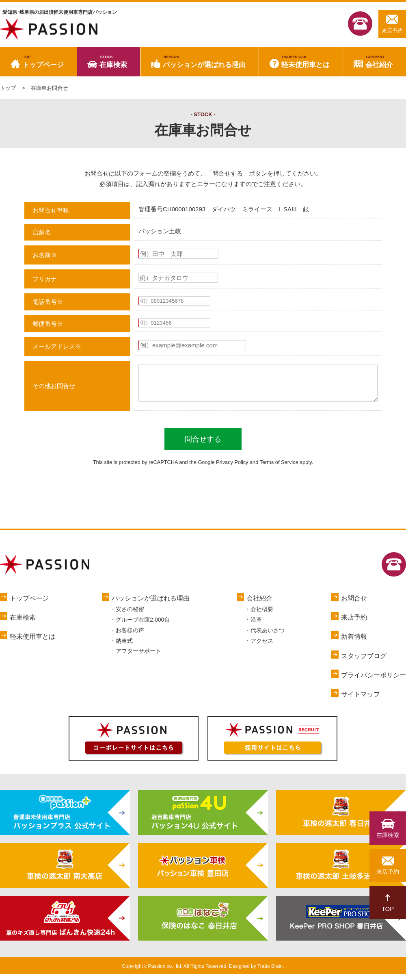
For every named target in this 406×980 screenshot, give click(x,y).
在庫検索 (113, 62)
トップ (8, 88)
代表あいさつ (268, 636)
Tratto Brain (270, 972)
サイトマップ (361, 700)
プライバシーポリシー (374, 681)
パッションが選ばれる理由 (204, 62)
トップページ (43, 62)
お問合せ (354, 604)
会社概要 (262, 615)
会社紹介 (379, 62)
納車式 (124, 647)
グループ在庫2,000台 (143, 626)
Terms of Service (279, 468)
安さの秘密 (130, 615)
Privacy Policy (232, 468)
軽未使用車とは (306, 62)
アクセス (262, 647)
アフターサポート (138, 657)
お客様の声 (130, 636)
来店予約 (392, 24)
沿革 (256, 626)
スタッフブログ (364, 662)
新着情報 (354, 643)
